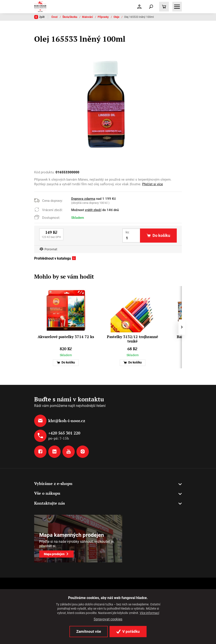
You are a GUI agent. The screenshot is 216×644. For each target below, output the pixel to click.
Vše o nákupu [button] (47, 493)
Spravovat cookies (108, 619)
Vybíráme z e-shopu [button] (53, 483)
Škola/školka (70, 17)
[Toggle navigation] (151, 7)
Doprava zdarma (83, 199)
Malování (88, 17)
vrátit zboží (93, 210)
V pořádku (128, 631)
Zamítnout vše (89, 631)
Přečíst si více (153, 184)
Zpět (39, 17)
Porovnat (51, 249)
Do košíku (66, 362)
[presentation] (182, 327)
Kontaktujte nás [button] (49, 503)
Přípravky (103, 17)
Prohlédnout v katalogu (53, 258)
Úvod (55, 17)
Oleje (117, 17)
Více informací (149, 613)
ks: (128, 232)
